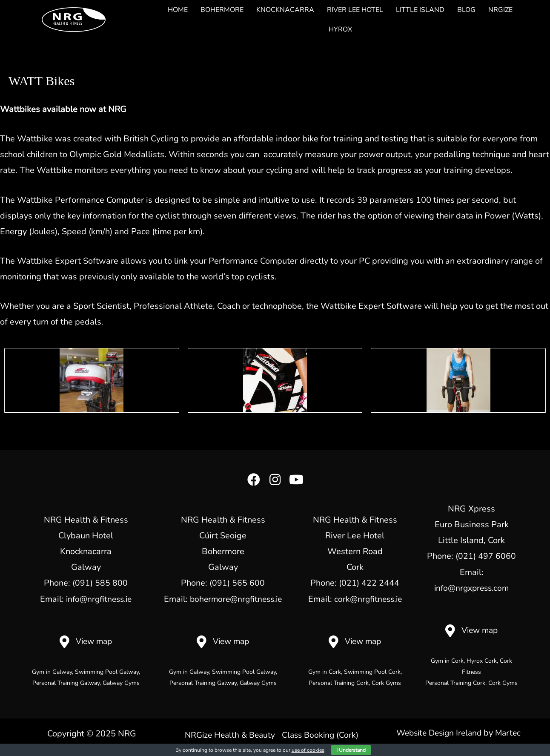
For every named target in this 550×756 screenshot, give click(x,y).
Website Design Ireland (438, 732)
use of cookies (308, 750)
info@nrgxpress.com (472, 588)
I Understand (351, 750)
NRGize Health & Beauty (272, 734)
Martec (511, 732)
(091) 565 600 (237, 583)
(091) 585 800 (100, 583)
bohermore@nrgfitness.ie (236, 599)
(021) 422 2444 (369, 583)
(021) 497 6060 (486, 556)
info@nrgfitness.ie (99, 599)
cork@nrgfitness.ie (368, 599)
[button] (254, 480)
